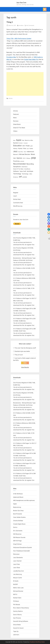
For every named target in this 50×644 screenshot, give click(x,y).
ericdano (21, 25)
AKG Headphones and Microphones (24, 500)
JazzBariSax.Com (19, 571)
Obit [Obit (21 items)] (14, 158)
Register (16, 193)
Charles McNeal (18, 521)
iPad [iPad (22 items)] (25, 148)
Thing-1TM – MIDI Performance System (19, 38)
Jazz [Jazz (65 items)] (15, 151)
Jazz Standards (18, 558)
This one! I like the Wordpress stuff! (25, 348)
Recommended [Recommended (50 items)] (19, 164)
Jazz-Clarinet (17, 561)
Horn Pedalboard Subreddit (21, 551)
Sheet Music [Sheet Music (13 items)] (24, 167)
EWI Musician (17, 534)
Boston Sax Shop (18, 511)
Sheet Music (17, 124)
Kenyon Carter (18, 578)
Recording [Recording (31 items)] (30, 164)
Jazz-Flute (16, 564)
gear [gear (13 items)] (32, 146)
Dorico (15, 527)
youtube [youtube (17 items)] (25, 177)
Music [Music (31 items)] (33, 154)
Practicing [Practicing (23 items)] (16, 161)
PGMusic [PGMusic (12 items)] (28, 158)
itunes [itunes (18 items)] (31, 148)
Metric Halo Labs (18, 588)
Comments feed (18, 203)
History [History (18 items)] (15, 148)
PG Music (16, 601)
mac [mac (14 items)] (25, 152)
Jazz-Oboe (17, 568)
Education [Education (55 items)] (17, 146)
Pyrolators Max (11, 57)
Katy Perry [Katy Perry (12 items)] (21, 152)
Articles (10, 98)
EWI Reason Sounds (19, 537)
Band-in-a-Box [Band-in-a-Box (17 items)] (29, 140)
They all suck (19, 355)
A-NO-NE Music (18, 494)
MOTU (15, 594)
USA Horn (16, 635)
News (15, 118)
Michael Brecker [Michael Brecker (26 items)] (25, 154)
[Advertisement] (25, 84)
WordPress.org (18, 206)
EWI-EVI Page (17, 541)
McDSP (15, 584)
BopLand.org (17, 507)
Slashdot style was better (22, 351)
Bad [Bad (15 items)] (23, 140)
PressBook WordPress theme (37, 642)
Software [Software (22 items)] (16, 171)
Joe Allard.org (17, 574)
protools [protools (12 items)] (22, 161)
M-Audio (16, 581)
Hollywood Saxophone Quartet (22, 547)
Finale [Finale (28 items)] (28, 146)
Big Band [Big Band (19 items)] (16, 143)
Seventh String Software (21, 621)
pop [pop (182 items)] (34, 158)
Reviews (16, 121)
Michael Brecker (18, 591)
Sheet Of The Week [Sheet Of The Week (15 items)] (18, 169)
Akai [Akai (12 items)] (14, 140)
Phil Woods (17, 605)
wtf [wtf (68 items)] (20, 177)
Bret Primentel (18, 514)
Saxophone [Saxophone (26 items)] (17, 167)
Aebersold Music (18, 497)
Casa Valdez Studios (19, 517)
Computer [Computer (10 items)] (26, 143)
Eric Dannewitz (18, 531)
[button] (49, 214)
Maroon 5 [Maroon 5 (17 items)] (16, 154)
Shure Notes (17, 625)
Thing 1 (10, 22)
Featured (16, 114)
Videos (15, 131)
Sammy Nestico (18, 611)
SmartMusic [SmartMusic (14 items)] (27, 169)
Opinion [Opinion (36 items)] (19, 158)
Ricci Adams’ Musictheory (21, 608)
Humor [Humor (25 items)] (20, 148)
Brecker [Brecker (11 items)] (21, 143)
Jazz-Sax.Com (21, 2)
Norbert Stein (17, 598)
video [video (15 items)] (31, 174)
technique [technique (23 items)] (30, 171)
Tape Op (16, 631)
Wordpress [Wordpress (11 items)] (16, 177)
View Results (25, 367)
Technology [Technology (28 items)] (17, 174)
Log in (15, 196)
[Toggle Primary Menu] (45, 9)
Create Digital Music (19, 524)
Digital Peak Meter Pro (31, 59)
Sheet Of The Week (19, 128)
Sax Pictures (17, 618)
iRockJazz (16, 554)
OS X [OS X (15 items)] (24, 158)
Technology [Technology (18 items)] (25, 174)
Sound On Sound (18, 628)
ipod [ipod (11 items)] (28, 149)
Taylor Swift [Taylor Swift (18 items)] (23, 171)
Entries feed (17, 199)
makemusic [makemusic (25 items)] (30, 152)
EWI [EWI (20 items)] (24, 146)
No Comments (30, 25)
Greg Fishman (17, 544)
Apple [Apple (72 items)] (19, 140)
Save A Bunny (17, 615)
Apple (15, 504)
